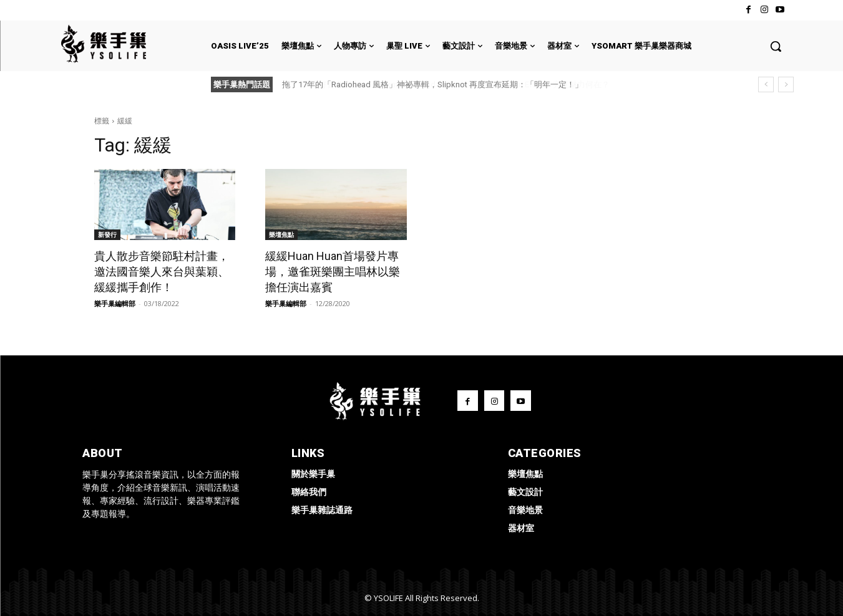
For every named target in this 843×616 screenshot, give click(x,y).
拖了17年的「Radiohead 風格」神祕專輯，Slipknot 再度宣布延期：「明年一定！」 (432, 84)
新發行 (107, 234)
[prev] (766, 84)
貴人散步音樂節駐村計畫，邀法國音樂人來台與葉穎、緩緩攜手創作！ (162, 272)
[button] (776, 46)
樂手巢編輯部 (115, 303)
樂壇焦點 (281, 234)
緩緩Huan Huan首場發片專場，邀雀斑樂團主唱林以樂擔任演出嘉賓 (333, 272)
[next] (786, 84)
